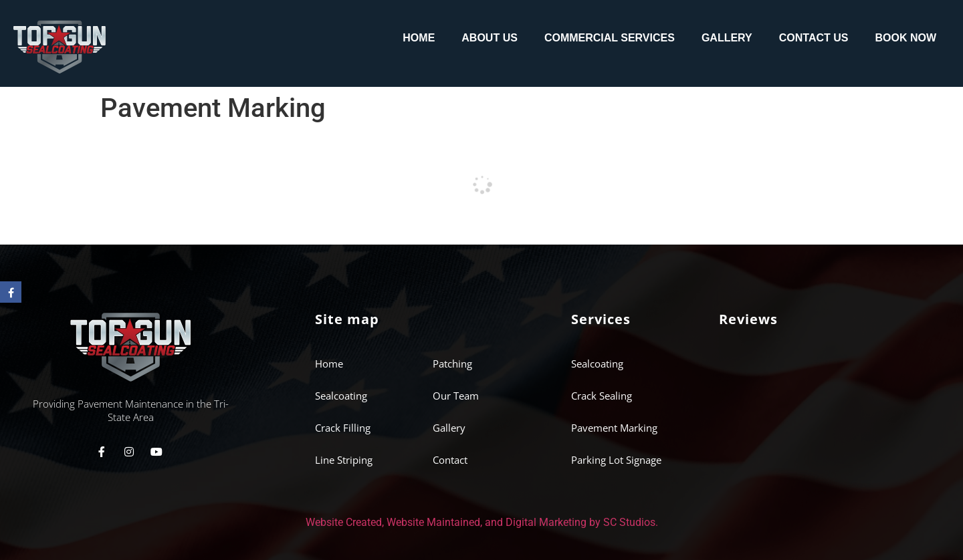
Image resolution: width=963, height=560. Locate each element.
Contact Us (814, 38)
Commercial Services (610, 38)
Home (419, 38)
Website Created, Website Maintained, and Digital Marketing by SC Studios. (482, 522)
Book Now (905, 38)
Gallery (727, 38)
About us (490, 38)
